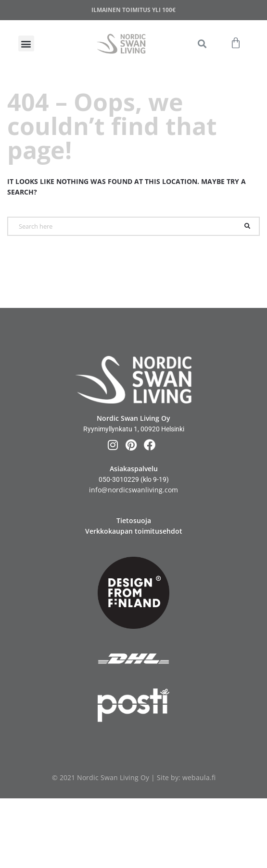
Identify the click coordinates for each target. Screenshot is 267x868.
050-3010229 (119, 479)
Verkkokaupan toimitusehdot (134, 531)
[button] (202, 43)
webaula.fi (199, 777)
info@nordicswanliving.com (133, 490)
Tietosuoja (134, 520)
